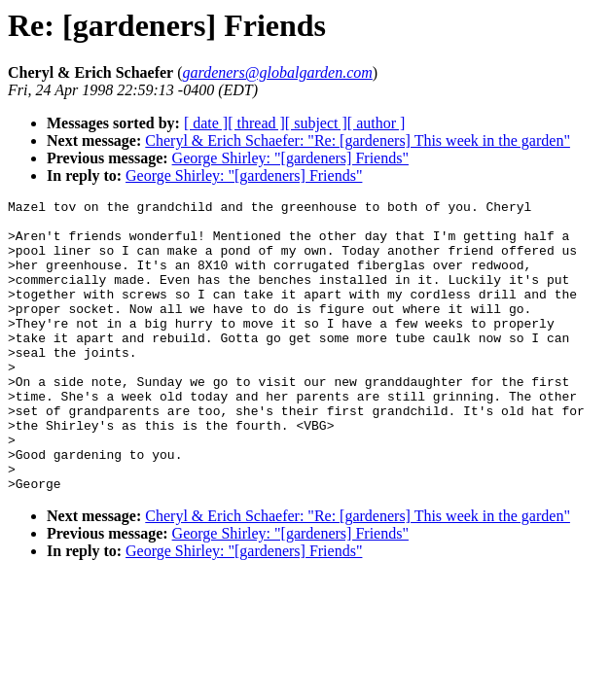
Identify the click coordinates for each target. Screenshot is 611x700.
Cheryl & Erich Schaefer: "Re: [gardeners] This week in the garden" (358, 140)
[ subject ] (316, 123)
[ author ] (377, 123)
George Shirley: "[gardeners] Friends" (290, 158)
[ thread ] (256, 123)
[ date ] (206, 123)
